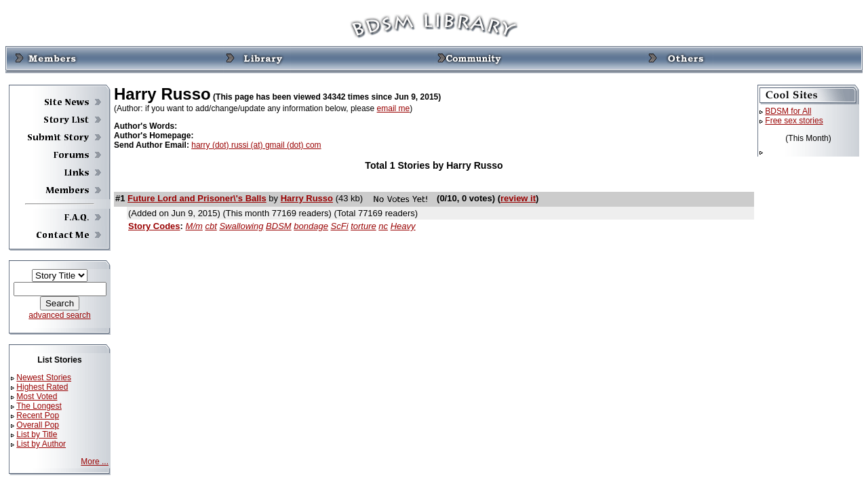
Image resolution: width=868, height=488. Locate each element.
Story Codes (154, 226)
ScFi (340, 226)
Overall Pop (38, 425)
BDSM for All (788, 111)
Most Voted (37, 396)
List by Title (37, 434)
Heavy (403, 226)
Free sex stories (794, 121)
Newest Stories (44, 378)
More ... (95, 462)
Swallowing (241, 226)
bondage (311, 226)
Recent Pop (38, 415)
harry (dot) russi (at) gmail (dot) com (256, 145)
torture (363, 226)
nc (383, 226)
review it (518, 198)
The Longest (39, 406)
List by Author (41, 444)
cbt (211, 226)
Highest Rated (42, 387)
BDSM (279, 226)
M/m (194, 226)
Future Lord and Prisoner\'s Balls (197, 198)
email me (394, 108)
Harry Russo (307, 198)
